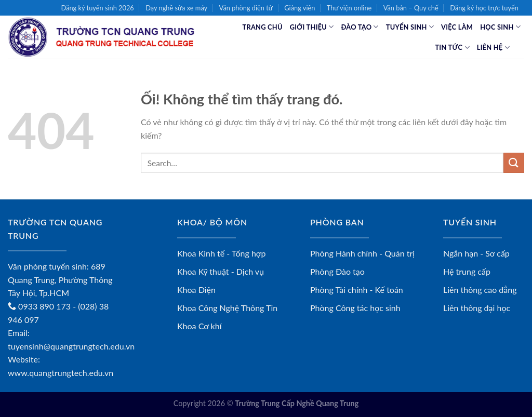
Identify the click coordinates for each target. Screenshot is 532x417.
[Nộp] (514, 163)
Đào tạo (360, 27)
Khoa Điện (196, 290)
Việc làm (457, 27)
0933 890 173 (39, 306)
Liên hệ (493, 48)
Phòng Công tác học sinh (355, 308)
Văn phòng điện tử (246, 8)
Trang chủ (263, 27)
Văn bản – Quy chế (411, 8)
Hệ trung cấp (467, 271)
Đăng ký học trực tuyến (484, 8)
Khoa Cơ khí (199, 326)
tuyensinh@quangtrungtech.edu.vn (71, 346)
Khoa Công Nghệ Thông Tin (227, 308)
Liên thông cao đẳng (480, 290)
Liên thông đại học (477, 308)
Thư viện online (349, 8)
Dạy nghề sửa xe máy (176, 8)
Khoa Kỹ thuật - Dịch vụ (221, 271)
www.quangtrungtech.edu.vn (61, 373)
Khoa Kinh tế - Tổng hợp (222, 253)
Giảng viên (300, 8)
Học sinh (500, 27)
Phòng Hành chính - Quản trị (362, 253)
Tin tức (452, 48)
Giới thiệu (312, 27)
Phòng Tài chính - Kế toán (357, 290)
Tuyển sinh (410, 27)
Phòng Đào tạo (337, 271)
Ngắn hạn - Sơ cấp (476, 253)
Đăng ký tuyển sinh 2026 (97, 8)
